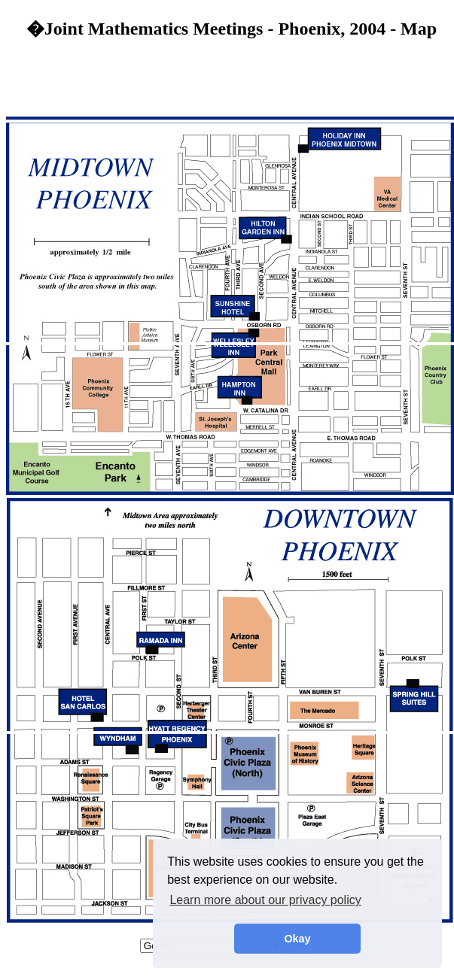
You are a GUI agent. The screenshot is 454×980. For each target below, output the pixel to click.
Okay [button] (297, 939)
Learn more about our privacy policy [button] (265, 900)
